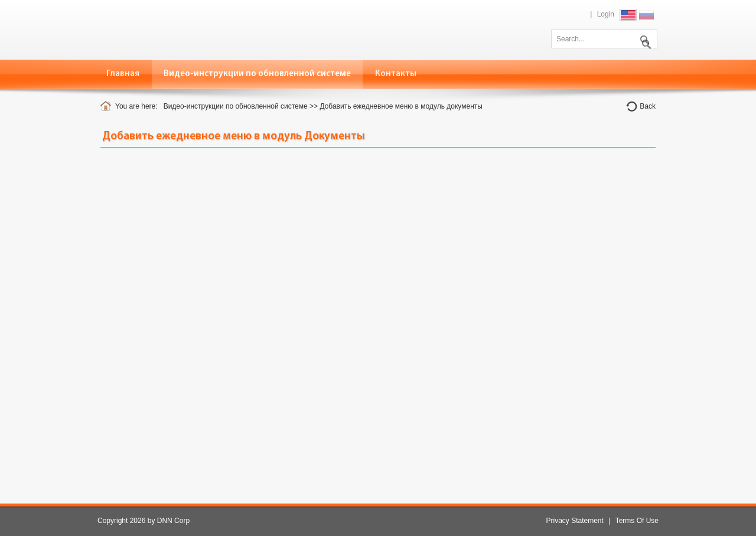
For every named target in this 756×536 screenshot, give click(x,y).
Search (644, 38)
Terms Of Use (637, 521)
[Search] (604, 39)
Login (606, 14)
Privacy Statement (574, 521)
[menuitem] (258, 74)
